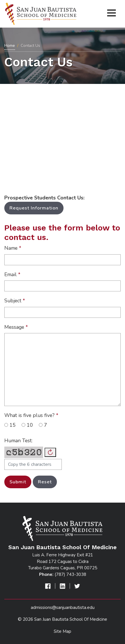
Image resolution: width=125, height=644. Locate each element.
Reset (45, 482)
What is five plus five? (31, 415)
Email (12, 274)
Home (10, 46)
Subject (15, 301)
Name (13, 248)
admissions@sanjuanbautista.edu (63, 608)
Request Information (34, 208)
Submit (18, 482)
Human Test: (18, 441)
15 (10, 425)
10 (27, 425)
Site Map (62, 631)
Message (16, 327)
